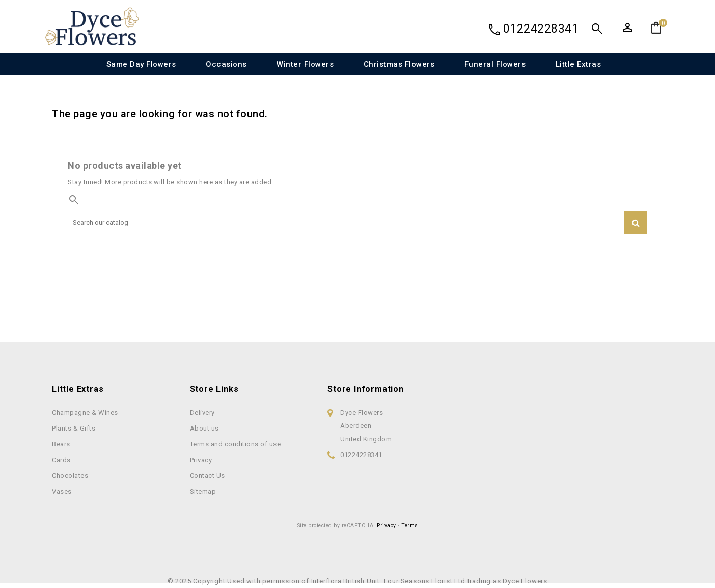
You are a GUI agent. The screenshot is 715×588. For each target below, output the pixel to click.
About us (204, 428)
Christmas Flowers (399, 64)
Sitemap (203, 491)
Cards (61, 460)
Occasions (226, 64)
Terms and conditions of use (236, 444)
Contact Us (208, 476)
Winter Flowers (305, 64)
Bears (61, 444)
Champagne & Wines (85, 412)
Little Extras (579, 64)
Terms (410, 526)
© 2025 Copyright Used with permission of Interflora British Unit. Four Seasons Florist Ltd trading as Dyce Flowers (358, 581)
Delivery (202, 412)
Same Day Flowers (141, 64)
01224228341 (541, 29)
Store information (366, 389)
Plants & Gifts (74, 428)
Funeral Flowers (495, 64)
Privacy (201, 460)
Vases (62, 491)
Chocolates (70, 476)
